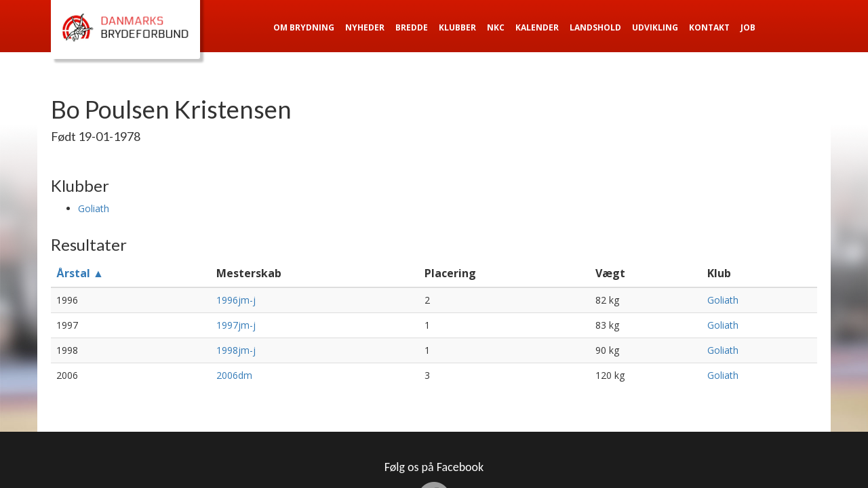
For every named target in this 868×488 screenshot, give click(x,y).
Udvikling (655, 27)
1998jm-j (236, 350)
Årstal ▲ (80, 273)
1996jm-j (236, 300)
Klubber (457, 27)
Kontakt (709, 27)
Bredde (412, 27)
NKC (496, 27)
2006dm (234, 375)
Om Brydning (304, 27)
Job (748, 27)
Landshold (595, 27)
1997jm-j (236, 325)
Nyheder (365, 27)
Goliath (94, 208)
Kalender (537, 27)
